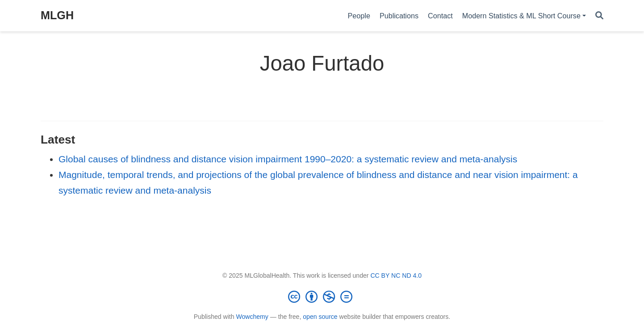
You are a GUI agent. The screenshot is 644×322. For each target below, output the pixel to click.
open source (320, 317)
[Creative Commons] (322, 297)
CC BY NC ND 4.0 (396, 275)
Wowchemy (252, 317)
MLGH (57, 15)
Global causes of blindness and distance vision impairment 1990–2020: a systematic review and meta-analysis (288, 159)
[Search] (599, 16)
